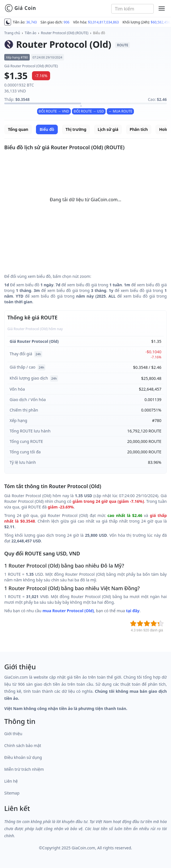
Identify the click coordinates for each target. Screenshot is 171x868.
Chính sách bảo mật (23, 745)
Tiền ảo (30, 33)
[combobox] (133, 9)
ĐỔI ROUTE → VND (54, 111)
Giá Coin (20, 8)
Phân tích (139, 129)
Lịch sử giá (108, 129)
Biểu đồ (99, 33)
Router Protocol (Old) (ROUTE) (65, 33)
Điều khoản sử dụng (23, 757)
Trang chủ (12, 33)
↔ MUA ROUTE (120, 111)
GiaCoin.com (83, 848)
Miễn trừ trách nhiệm (24, 769)
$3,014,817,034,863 (103, 22)
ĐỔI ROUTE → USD (89, 111)
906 (67, 22)
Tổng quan (18, 129)
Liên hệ (11, 781)
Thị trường (76, 129)
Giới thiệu (13, 734)
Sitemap (12, 793)
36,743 (31, 22)
